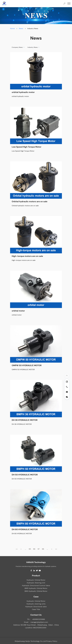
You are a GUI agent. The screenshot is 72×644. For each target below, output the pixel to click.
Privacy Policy (52, 641)
